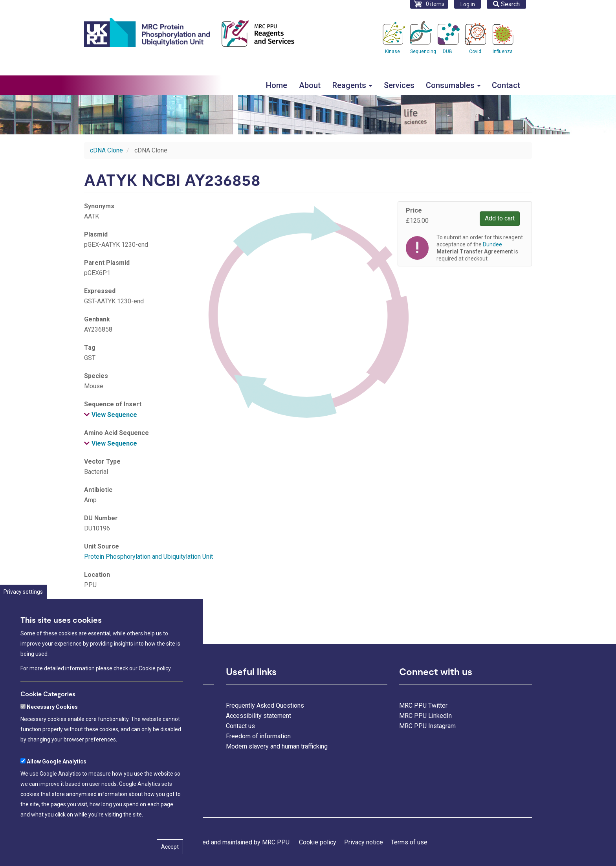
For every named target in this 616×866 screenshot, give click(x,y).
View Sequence (114, 415)
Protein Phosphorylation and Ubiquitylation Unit (148, 557)
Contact (506, 85)
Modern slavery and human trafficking (277, 746)
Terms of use (409, 842)
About (310, 85)
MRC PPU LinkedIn (425, 716)
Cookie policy (155, 692)
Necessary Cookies (52, 730)
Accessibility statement (258, 716)
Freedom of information (258, 736)
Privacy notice (364, 842)
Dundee (95, 613)
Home (277, 85)
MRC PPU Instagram (427, 726)
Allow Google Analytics (57, 785)
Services (399, 85)
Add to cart (500, 218)
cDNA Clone (106, 150)
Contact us (240, 726)
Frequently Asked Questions (265, 705)
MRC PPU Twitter (423, 705)
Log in (468, 4)
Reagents (352, 85)
